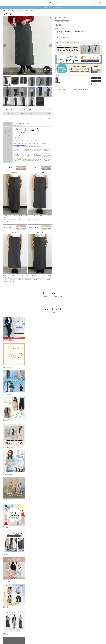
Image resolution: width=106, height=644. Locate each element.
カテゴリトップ (12, 10)
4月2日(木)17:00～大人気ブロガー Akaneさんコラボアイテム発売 (72, 90)
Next (51, 46)
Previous (4, 46)
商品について (32, 147)
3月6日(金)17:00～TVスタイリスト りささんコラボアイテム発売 (72, 92)
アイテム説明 (27, 110)
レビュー (44, 110)
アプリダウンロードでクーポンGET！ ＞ (53, 7)
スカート (19, 10)
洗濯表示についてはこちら (20, 133)
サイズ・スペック (11, 110)
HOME (5, 10)
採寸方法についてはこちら (20, 145)
